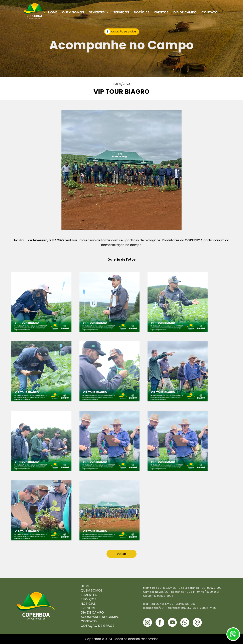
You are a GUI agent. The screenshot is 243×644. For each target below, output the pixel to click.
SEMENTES (89, 595)
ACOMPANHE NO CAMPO (100, 617)
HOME (85, 586)
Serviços (121, 12)
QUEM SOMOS (92, 590)
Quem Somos (73, 12)
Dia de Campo (185, 12)
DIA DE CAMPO (92, 612)
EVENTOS (88, 608)
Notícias (142, 12)
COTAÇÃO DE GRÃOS (97, 626)
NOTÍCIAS (88, 604)
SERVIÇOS (88, 599)
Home (53, 12)
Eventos (161, 12)
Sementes (99, 12)
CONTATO (89, 621)
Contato (209, 12)
